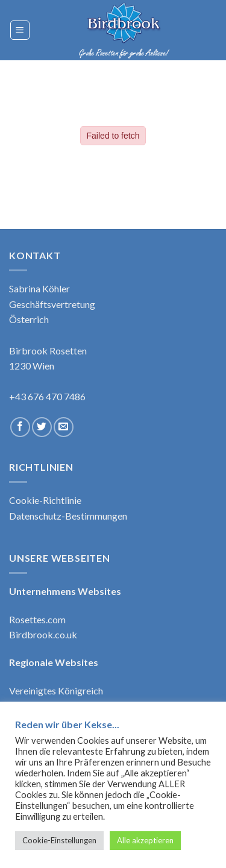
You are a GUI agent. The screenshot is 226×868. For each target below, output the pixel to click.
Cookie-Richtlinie (45, 500)
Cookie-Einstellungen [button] (59, 840)
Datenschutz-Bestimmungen (68, 516)
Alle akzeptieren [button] (145, 840)
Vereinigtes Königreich (56, 690)
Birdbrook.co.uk (43, 634)
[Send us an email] (64, 427)
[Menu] (20, 30)
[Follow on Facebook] (20, 427)
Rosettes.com (37, 619)
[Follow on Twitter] (42, 427)
